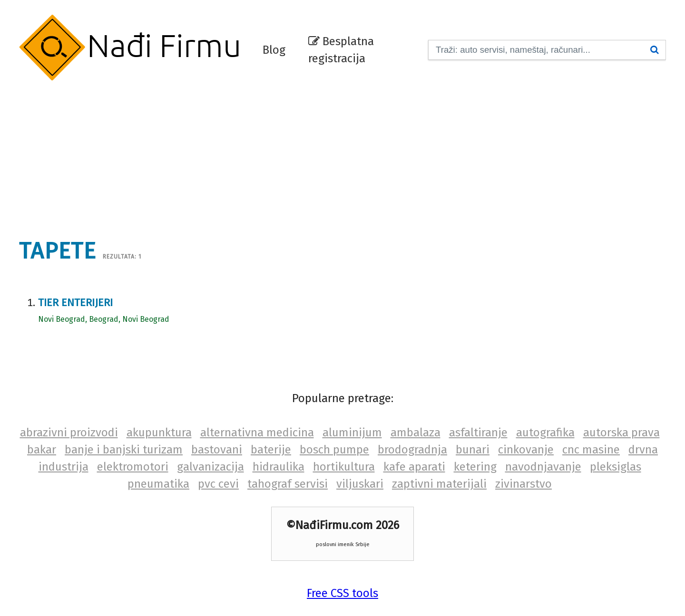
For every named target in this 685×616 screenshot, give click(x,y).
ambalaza (416, 433)
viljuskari (360, 484)
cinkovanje (526, 450)
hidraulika (279, 467)
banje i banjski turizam (124, 450)
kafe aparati (414, 467)
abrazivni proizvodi (69, 433)
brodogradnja (412, 450)
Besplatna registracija (341, 50)
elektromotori (133, 467)
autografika (545, 433)
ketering (475, 467)
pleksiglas (616, 467)
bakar (42, 450)
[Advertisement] (342, 154)
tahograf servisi (288, 484)
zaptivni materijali (439, 484)
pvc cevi (218, 484)
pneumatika (158, 484)
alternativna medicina (257, 433)
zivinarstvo (524, 484)
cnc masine (591, 450)
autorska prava (621, 433)
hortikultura (344, 467)
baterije (271, 450)
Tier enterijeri (75, 303)
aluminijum (352, 433)
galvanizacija (210, 467)
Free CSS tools (342, 593)
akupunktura (159, 433)
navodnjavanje (543, 467)
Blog (274, 50)
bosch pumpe (334, 450)
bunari (473, 450)
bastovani (217, 450)
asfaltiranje (478, 433)
